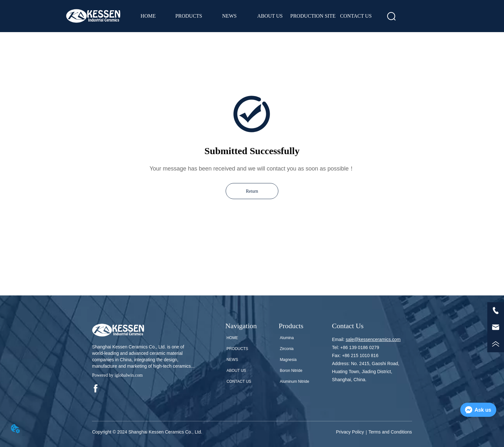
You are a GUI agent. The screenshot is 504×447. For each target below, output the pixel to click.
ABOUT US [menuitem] (270, 16)
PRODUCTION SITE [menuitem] (313, 16)
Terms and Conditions (390, 432)
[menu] (252, 16)
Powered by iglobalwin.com (117, 375)
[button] (189, 16)
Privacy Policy (350, 432)
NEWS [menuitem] (229, 16)
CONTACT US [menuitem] (356, 16)
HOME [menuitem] (148, 16)
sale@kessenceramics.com (373, 339)
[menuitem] (189, 16)
